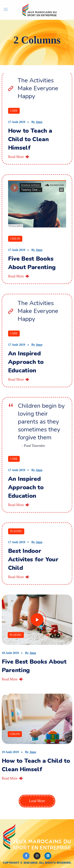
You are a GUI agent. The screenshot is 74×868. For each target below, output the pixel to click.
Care (14, 111)
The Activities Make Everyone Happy (38, 88)
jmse (39, 122)
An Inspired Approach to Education (26, 362)
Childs (15, 239)
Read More (16, 157)
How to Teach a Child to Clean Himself (30, 139)
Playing (16, 531)
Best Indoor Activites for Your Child (33, 559)
